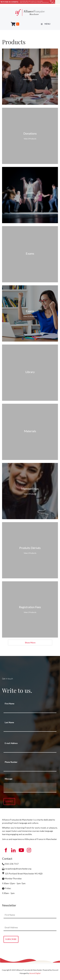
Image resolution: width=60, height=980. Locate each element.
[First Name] (30, 710)
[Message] (30, 788)
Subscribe (11, 939)
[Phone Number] (30, 768)
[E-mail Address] (30, 749)
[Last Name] (30, 728)
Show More (30, 643)
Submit (9, 801)
